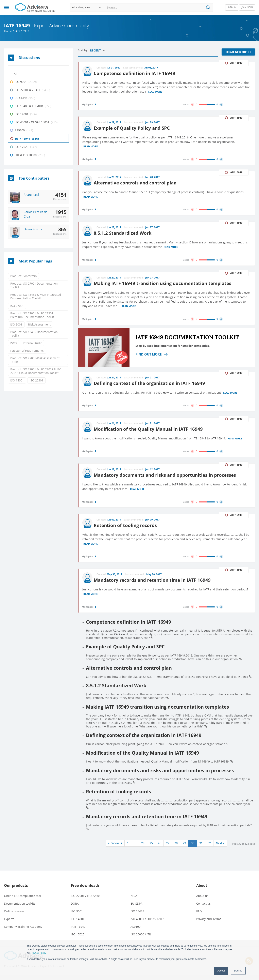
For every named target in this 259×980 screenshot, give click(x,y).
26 (159, 848)
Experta (9, 924)
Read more (155, 91)
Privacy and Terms (209, 924)
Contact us (203, 908)
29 (184, 848)
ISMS (14, 343)
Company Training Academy (23, 931)
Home (8, 31)
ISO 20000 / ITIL (141, 939)
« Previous (115, 848)
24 (143, 848)
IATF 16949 (78, 931)
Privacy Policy (38, 953)
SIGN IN (232, 7)
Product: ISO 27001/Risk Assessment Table (35, 360)
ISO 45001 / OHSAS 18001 (148, 924)
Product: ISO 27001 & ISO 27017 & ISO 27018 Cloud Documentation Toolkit (36, 371)
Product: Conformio (23, 276)
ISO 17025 (78, 939)
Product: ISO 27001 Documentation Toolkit (34, 285)
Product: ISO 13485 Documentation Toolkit (34, 334)
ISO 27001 (17, 306)
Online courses (14, 916)
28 (176, 848)
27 (168, 848)
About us (202, 900)
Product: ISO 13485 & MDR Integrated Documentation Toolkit (36, 296)
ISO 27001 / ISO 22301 (86, 900)
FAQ (199, 916)
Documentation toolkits (20, 908)
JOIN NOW (247, 7)
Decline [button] (238, 971)
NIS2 (134, 900)
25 (151, 848)
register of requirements (27, 351)
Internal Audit (32, 343)
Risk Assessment (39, 324)
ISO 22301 (37, 380)
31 (201, 848)
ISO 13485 (137, 916)
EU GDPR (136, 908)
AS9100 (135, 931)
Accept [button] (221, 971)
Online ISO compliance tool (22, 900)
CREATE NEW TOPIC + (238, 52)
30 (193, 848)
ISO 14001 (17, 380)
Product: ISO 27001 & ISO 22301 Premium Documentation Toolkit (32, 315)
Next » (220, 848)
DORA (75, 908)
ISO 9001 (16, 324)
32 (209, 848)
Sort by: (83, 50)
